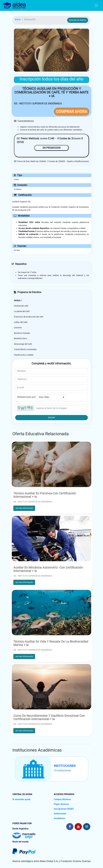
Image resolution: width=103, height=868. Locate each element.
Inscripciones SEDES (64, 809)
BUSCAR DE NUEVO (78, 20)
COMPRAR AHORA (72, 112)
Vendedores (60, 818)
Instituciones (60, 814)
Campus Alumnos (62, 799)
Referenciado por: (27, 397)
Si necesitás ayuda (21, 799)
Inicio (18, 19)
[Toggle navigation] (96, 6)
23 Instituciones (62, 770)
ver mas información (24, 508)
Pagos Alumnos (61, 804)
